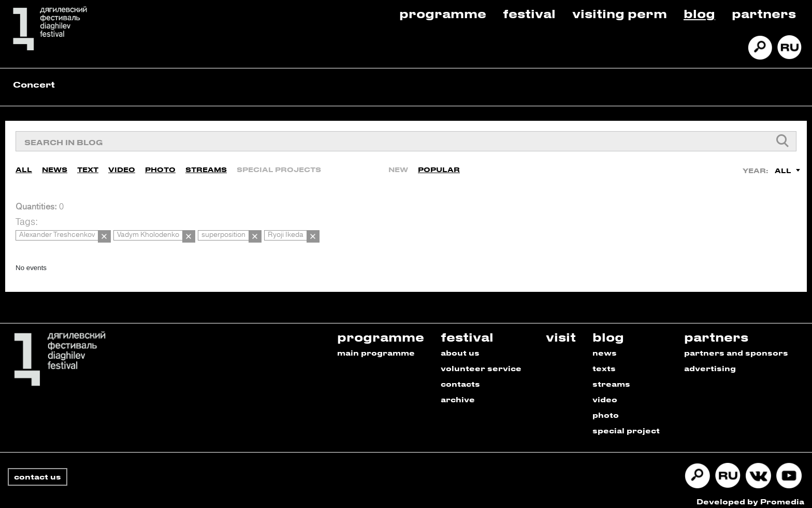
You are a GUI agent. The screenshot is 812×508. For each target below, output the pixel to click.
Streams (206, 167)
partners (716, 329)
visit (561, 329)
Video (122, 167)
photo (606, 408)
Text (88, 167)
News (55, 167)
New (398, 167)
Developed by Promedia (750, 494)
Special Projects (279, 167)
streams (611, 377)
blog (608, 329)
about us (460, 345)
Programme (443, 13)
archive (458, 392)
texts (604, 361)
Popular (439, 167)
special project (626, 423)
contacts (460, 377)
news (605, 345)
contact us (38, 469)
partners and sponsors (736, 345)
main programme (376, 345)
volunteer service (481, 361)
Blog (699, 13)
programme (381, 329)
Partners (764, 13)
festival (467, 329)
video (605, 392)
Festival (529, 13)
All (24, 167)
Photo (160, 167)
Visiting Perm (620, 13)
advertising (710, 361)
